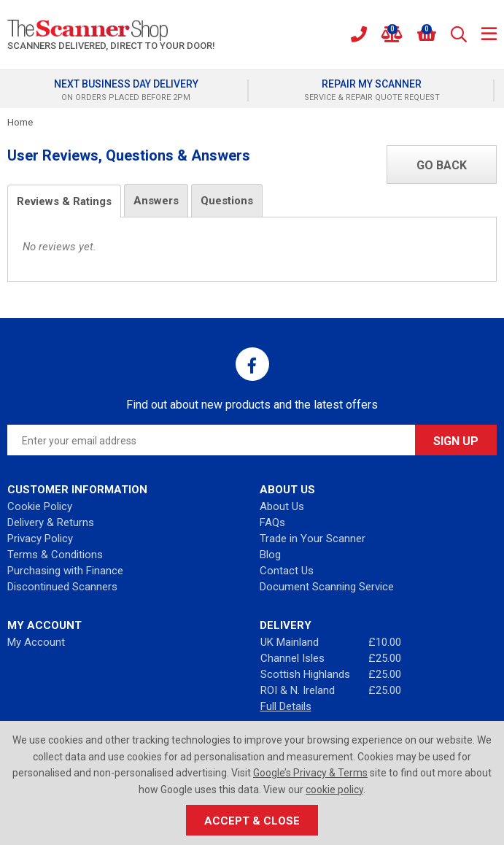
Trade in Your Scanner (313, 539)
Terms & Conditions (55, 555)
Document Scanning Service (327, 587)
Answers (156, 201)
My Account (36, 642)
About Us (282, 506)
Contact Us (287, 571)
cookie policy (334, 790)
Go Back (442, 165)
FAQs (272, 522)
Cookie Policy (40, 506)
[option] (129, 90)
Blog (270, 555)
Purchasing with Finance (65, 571)
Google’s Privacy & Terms (310, 773)
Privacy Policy (40, 539)
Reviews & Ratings (64, 201)
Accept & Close (252, 821)
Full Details (286, 706)
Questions (227, 201)
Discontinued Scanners (62, 587)
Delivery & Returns (51, 522)
